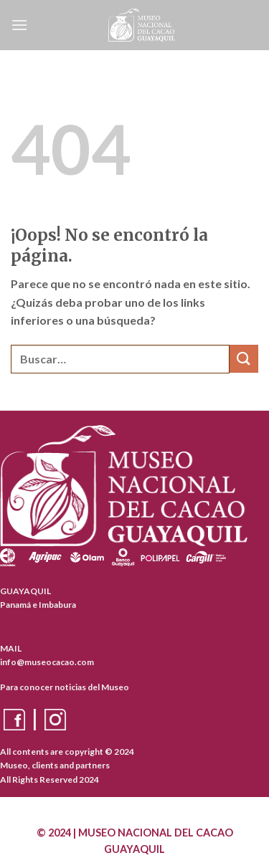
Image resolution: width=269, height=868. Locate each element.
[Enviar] (244, 359)
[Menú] (19, 25)
